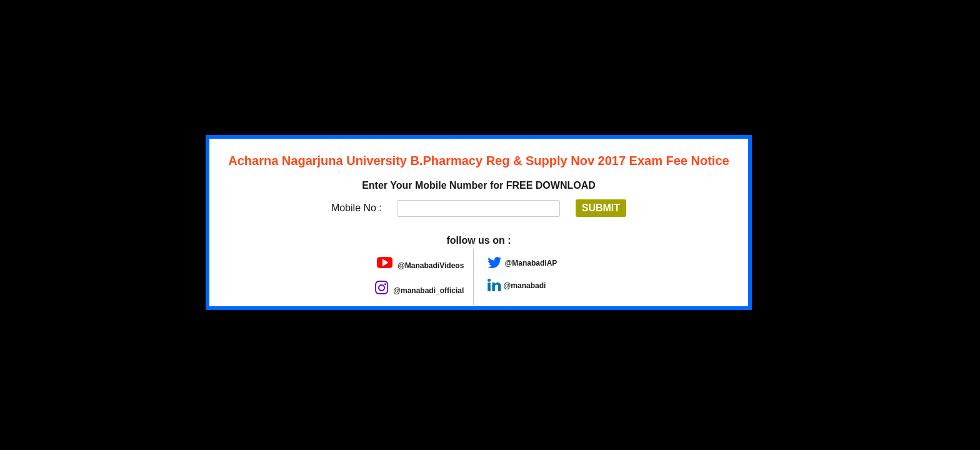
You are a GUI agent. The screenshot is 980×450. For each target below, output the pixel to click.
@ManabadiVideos (421, 266)
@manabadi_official (419, 291)
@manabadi (525, 286)
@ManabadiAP (531, 263)
